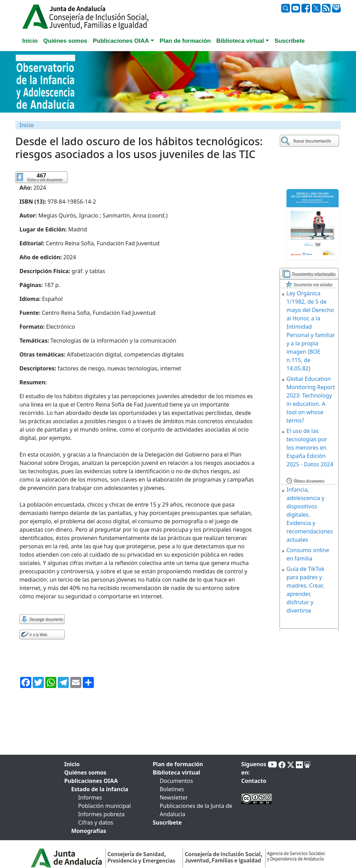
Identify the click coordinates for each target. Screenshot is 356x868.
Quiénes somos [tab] (65, 41)
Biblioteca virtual (176, 772)
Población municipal (104, 806)
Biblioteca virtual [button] (240, 41)
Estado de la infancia (100, 789)
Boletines (172, 789)
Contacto (254, 781)
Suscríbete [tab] (290, 41)
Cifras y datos (96, 822)
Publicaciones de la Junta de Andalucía (196, 810)
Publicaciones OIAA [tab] (91, 781)
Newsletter (174, 797)
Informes (90, 797)
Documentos (176, 781)
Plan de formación (178, 764)
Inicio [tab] (30, 41)
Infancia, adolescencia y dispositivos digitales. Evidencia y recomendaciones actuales (310, 515)
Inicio (27, 125)
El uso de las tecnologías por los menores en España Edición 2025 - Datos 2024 (310, 448)
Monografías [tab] (89, 831)
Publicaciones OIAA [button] (121, 41)
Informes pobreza (102, 814)
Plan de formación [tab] (185, 41)
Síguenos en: (254, 768)
